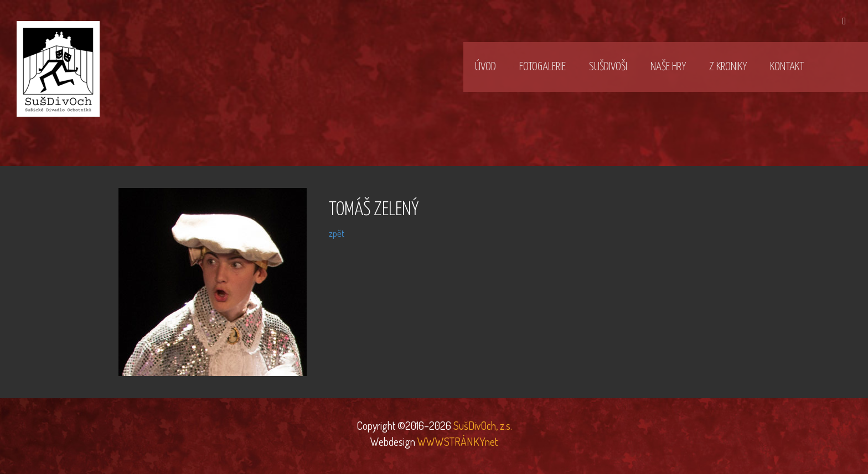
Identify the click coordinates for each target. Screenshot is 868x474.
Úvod (485, 67)
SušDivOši (608, 67)
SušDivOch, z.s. (482, 425)
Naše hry (668, 67)
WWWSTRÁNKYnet (458, 441)
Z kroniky (728, 67)
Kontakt (787, 67)
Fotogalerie (542, 67)
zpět (337, 233)
